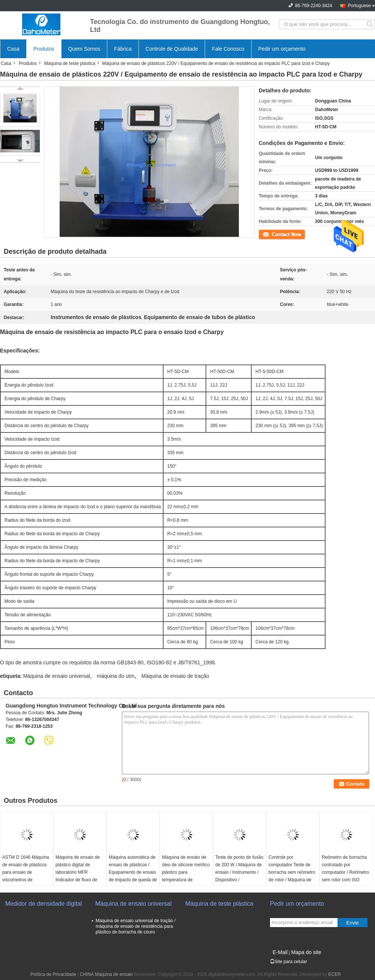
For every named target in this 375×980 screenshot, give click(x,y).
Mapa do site (306, 952)
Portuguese (359, 6)
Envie (352, 923)
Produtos (44, 49)
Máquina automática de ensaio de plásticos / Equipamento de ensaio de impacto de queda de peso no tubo (133, 872)
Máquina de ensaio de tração (175, 676)
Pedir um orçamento (282, 49)
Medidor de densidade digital (44, 904)
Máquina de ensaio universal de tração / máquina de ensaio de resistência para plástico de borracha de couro (136, 926)
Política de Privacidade (53, 974)
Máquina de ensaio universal (57, 676)
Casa (13, 49)
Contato (267, 234)
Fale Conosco (228, 49)
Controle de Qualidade (172, 49)
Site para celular (289, 962)
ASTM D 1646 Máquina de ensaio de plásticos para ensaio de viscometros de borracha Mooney (26, 872)
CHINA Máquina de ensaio (106, 974)
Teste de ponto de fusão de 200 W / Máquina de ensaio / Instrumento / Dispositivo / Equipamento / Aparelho (239, 872)
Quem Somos (84, 49)
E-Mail (280, 952)
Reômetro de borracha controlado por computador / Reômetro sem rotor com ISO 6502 (345, 872)
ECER (335, 974)
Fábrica (123, 49)
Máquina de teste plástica (70, 63)
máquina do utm (115, 676)
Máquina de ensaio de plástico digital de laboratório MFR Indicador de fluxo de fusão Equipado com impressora (78, 876)
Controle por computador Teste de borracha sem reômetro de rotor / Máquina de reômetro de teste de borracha (292, 876)
